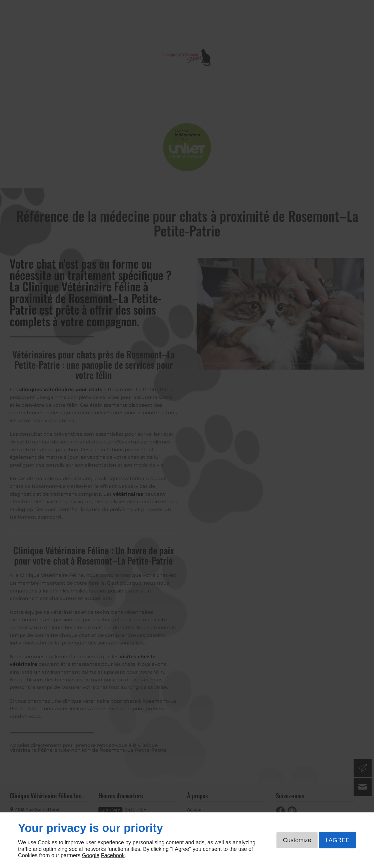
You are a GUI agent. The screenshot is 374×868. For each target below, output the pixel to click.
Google (91, 855)
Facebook (113, 855)
